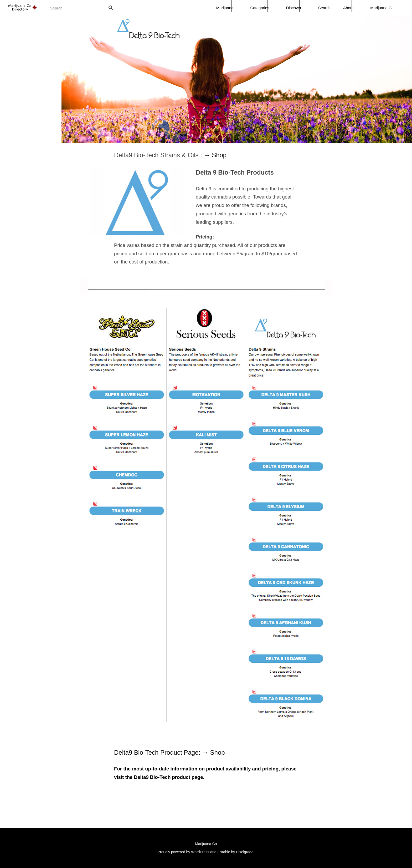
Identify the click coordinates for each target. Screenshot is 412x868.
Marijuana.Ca (382, 8)
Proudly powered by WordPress (184, 852)
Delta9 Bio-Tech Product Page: (158, 752)
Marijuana (225, 8)
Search (324, 8)
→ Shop (215, 155)
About (348, 8)
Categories (260, 8)
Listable (224, 852)
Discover (294, 8)
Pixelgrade (245, 852)
